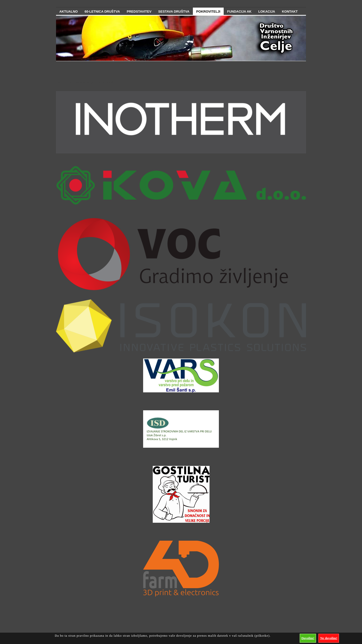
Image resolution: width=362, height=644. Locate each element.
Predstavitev (139, 11)
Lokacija (267, 11)
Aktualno (69, 11)
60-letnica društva (102, 11)
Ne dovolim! (329, 638)
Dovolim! (308, 638)
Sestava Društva (174, 11)
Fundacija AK (239, 11)
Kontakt (290, 11)
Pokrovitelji (208, 11)
